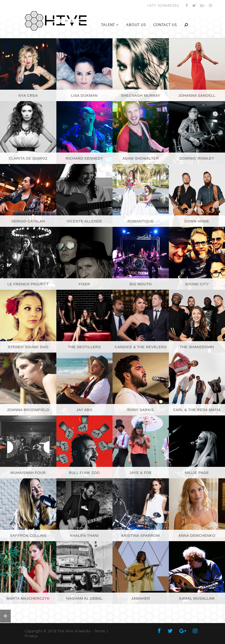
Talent (110, 25)
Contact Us (165, 25)
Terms (100, 631)
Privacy (31, 636)
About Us (136, 25)
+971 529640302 (163, 5)
